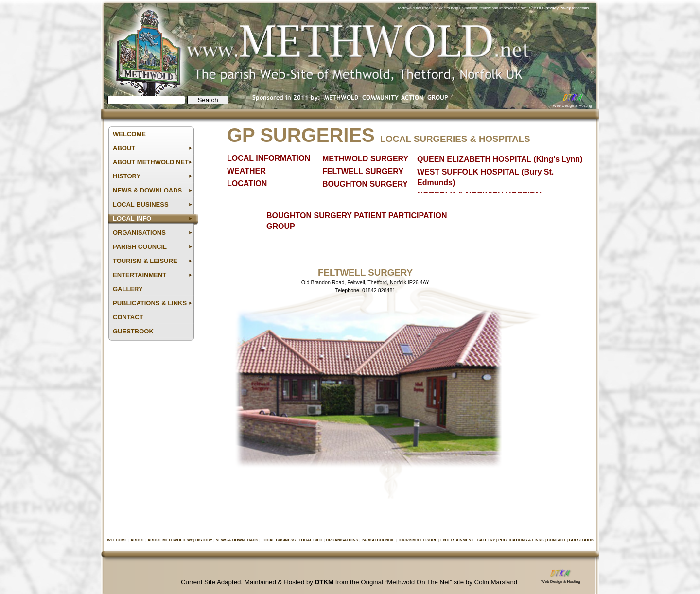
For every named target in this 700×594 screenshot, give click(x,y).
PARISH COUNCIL (378, 540)
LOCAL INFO (311, 540)
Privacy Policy (558, 8)
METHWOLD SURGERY (365, 159)
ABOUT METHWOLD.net (170, 540)
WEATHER (246, 171)
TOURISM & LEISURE (418, 540)
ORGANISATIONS (342, 540)
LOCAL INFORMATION (269, 158)
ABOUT (138, 540)
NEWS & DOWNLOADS (238, 540)
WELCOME (118, 540)
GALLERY (487, 540)
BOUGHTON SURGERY (365, 184)
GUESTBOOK (581, 540)
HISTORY (204, 540)
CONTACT (557, 540)
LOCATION (247, 183)
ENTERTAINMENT (457, 540)
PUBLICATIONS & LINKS (522, 540)
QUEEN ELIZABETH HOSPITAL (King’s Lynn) (500, 159)
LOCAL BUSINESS (279, 540)
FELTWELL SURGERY (363, 171)
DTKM (324, 582)
